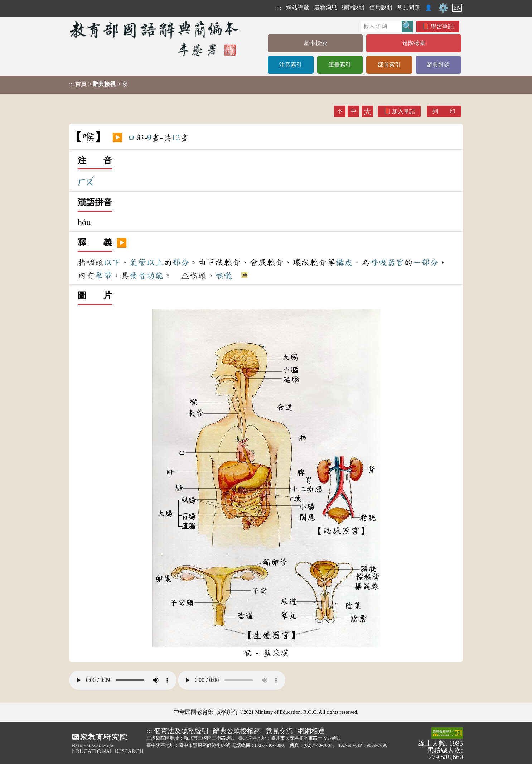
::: (279, 8)
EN (457, 8)
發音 (138, 275)
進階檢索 (414, 43)
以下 (112, 263)
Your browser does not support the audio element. (123, 680)
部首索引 (389, 65)
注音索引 (291, 65)
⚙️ (443, 8)
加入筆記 (403, 111)
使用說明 (381, 7)
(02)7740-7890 (269, 745)
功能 (155, 275)
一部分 (426, 263)
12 (176, 138)
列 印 (444, 111)
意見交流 (279, 731)
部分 (181, 263)
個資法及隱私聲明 (181, 731)
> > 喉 (98, 84)
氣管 (138, 263)
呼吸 (378, 263)
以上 (155, 263)
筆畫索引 (340, 65)
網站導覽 (298, 7)
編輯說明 (353, 7)
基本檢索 (315, 43)
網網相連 (311, 731)
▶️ (117, 138)
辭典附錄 (438, 65)
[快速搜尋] (381, 27)
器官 (396, 263)
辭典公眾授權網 (237, 731)
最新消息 (325, 7)
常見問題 (408, 7)
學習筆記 (442, 26)
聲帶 (103, 275)
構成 (344, 263)
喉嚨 (224, 275)
